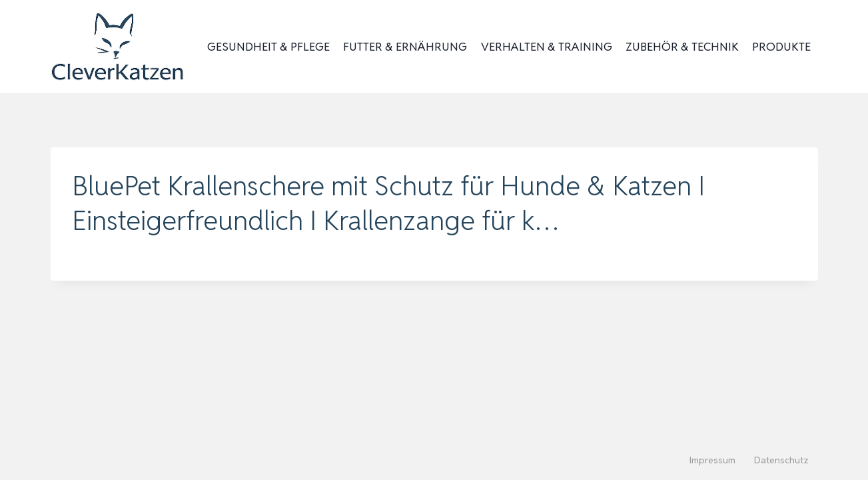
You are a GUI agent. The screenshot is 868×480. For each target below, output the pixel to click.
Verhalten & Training (547, 47)
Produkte (781, 47)
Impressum (712, 460)
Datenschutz (781, 460)
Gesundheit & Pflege (268, 47)
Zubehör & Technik (682, 47)
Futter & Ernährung (405, 47)
